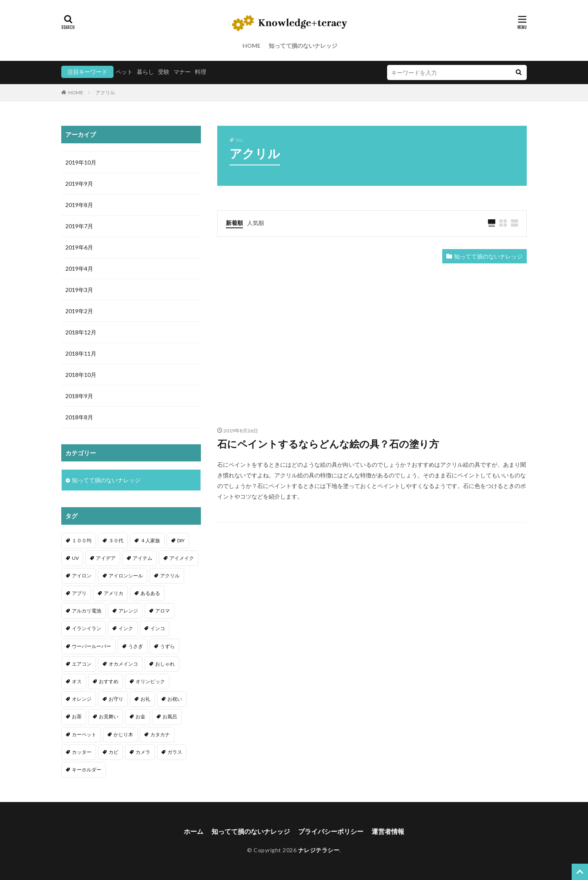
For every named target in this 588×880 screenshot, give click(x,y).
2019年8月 (79, 205)
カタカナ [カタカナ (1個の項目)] (160, 734)
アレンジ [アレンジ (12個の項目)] (128, 611)
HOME (252, 46)
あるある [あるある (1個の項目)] (150, 593)
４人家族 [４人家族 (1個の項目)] (150, 540)
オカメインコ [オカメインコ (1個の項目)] (123, 664)
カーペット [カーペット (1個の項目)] (84, 734)
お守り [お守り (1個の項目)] (116, 699)
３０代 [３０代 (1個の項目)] (116, 540)
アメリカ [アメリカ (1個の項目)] (114, 593)
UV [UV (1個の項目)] (75, 558)
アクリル (105, 92)
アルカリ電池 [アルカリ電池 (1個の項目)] (87, 611)
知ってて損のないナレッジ (303, 46)
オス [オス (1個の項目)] (77, 681)
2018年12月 (81, 332)
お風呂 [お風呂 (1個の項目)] (170, 716)
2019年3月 (79, 290)
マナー (182, 72)
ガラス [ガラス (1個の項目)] (175, 752)
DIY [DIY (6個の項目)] (181, 540)
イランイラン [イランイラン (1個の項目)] (87, 628)
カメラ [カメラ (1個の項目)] (143, 752)
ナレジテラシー (319, 850)
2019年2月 (79, 311)
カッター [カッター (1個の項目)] (82, 752)
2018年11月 (81, 353)
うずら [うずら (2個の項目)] (167, 646)
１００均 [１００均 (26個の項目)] (82, 540)
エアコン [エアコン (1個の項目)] (82, 664)
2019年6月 (79, 247)
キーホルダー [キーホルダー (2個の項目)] (87, 770)
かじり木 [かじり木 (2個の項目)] (123, 734)
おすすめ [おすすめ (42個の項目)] (109, 681)
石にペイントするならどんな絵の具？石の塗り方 (328, 444)
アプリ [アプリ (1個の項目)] (79, 593)
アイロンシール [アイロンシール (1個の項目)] (126, 576)
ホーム (194, 831)
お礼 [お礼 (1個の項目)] (145, 699)
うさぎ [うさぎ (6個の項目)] (136, 646)
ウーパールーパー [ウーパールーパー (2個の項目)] (91, 646)
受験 (164, 72)
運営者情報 (388, 831)
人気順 (256, 223)
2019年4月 (79, 268)
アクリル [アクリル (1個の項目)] (170, 576)
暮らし (145, 72)
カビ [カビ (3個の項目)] (114, 752)
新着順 (234, 223)
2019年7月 (79, 226)
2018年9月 (79, 396)
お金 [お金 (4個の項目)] (140, 716)
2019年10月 (81, 162)
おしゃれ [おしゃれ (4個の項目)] (165, 664)
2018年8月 (79, 417)
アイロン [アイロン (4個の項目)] (82, 576)
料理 (200, 72)
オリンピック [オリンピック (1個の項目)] (150, 681)
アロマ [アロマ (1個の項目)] (163, 611)
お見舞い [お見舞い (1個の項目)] (109, 716)
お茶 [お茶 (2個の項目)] (77, 716)
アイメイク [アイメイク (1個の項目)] (182, 558)
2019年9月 (79, 184)
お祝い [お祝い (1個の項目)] (175, 699)
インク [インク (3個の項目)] (126, 628)
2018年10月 (81, 375)
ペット (124, 72)
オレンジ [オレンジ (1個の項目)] (82, 699)
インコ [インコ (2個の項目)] (158, 628)
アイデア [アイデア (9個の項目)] (106, 558)
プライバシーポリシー (331, 831)
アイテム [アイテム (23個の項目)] (143, 558)
